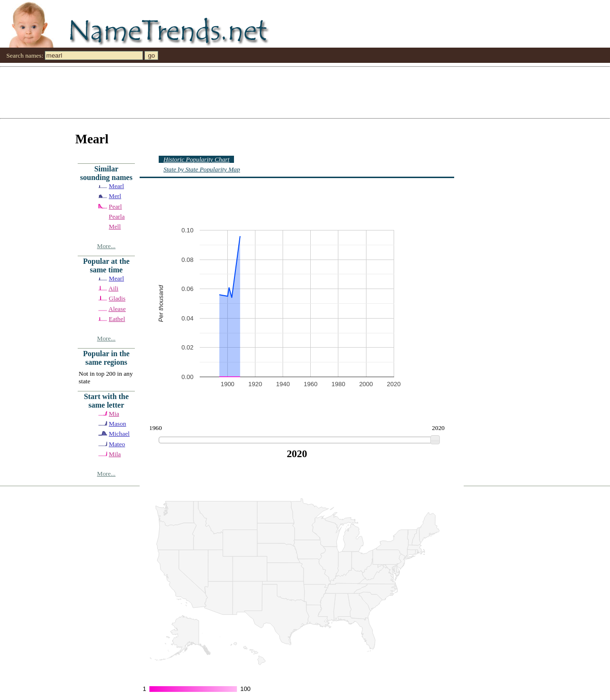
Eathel (117, 319)
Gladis (117, 298)
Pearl (115, 206)
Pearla (117, 216)
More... (107, 246)
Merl (115, 196)
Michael (119, 434)
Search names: (25, 55)
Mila (115, 454)
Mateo (117, 444)
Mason (117, 424)
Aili (114, 288)
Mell (115, 226)
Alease (117, 309)
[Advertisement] (286, 92)
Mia (114, 414)
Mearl (116, 186)
